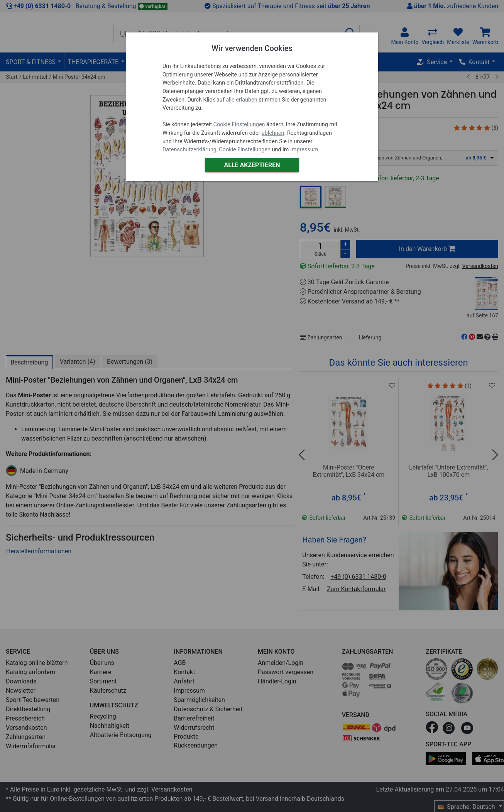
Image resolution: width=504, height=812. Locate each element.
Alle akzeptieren (252, 165)
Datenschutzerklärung (189, 150)
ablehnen (273, 133)
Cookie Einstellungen (239, 125)
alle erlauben (241, 100)
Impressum (304, 150)
